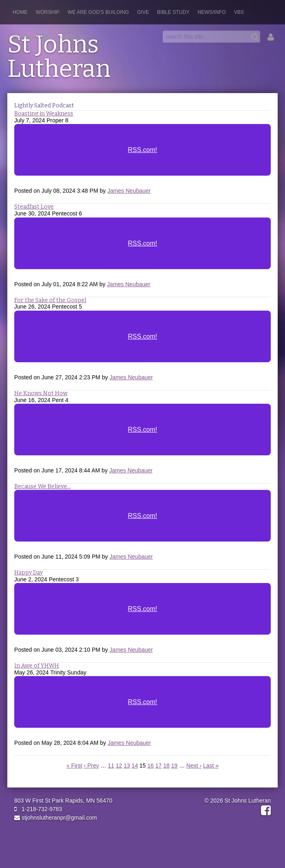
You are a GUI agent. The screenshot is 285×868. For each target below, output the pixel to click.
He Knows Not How (41, 393)
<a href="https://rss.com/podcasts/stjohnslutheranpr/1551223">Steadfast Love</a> (142, 249)
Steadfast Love (34, 207)
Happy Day (28, 573)
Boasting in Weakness (44, 114)
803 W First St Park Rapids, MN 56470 (63, 801)
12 (119, 766)
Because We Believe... (42, 486)
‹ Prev (91, 766)
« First (74, 766)
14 (135, 766)
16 (151, 766)
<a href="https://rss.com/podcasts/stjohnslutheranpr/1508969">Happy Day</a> (142, 614)
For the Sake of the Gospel (50, 300)
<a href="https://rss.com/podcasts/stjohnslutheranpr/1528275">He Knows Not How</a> (142, 435)
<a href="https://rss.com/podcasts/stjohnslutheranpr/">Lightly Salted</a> (142, 155)
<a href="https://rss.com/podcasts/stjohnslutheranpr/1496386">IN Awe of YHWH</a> (142, 707)
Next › (194, 766)
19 (174, 766)
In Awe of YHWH (37, 666)
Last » (211, 766)
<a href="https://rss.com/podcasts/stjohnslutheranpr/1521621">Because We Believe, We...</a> (142, 521)
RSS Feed (258, 123)
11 (111, 766)
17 (159, 766)
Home (20, 12)
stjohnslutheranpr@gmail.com (55, 818)
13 (127, 766)
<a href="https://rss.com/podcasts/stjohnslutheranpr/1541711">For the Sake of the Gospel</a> (142, 342)
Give (143, 12)
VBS (239, 12)
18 (166, 766)
